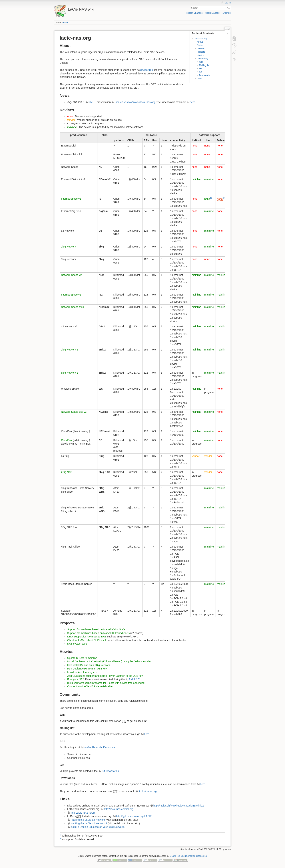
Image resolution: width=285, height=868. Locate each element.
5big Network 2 (70, 373)
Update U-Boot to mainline (82, 658)
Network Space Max (72, 307)
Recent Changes (194, 13)
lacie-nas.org (201, 39)
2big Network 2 (70, 350)
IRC (201, 69)
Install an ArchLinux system (83, 672)
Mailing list (204, 65)
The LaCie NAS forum (83, 813)
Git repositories (110, 771)
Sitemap (227, 13)
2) (224, 198)
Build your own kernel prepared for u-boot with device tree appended (106, 683)
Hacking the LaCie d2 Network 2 (89, 823)
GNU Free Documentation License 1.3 (189, 856)
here (192, 102)
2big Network (69, 247)
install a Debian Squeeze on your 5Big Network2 (98, 827)
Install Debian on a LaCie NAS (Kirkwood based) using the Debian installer (109, 661)
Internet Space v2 (71, 295)
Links (199, 79)
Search (229, 8)
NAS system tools (77, 644)
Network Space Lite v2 (74, 412)
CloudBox (67, 440)
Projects (201, 52)
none (207, 199)
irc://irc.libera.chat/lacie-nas (99, 747)
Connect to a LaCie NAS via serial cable (90, 686)
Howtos (201, 55)
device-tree (147, 70)
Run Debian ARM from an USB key (87, 669)
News (200, 45)
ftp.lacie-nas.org (148, 791)
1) (211, 198)
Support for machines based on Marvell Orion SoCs (96, 629)
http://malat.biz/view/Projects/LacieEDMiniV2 (179, 806)
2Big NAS (67, 472)
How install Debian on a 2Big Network (89, 665)
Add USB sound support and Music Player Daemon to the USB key (105, 676)
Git (200, 72)
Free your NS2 (76, 679)
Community (202, 59)
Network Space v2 (71, 275)
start (66, 23)
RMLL (92, 102)
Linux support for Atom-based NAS (87, 637)
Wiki (201, 62)
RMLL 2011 (135, 679)
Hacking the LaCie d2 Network (88, 820)
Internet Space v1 (71, 199)
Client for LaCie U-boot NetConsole (87, 640)
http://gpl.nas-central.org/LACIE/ (134, 816)
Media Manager (213, 13)
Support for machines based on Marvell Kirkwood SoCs (98, 633)
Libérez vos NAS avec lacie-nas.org (135, 102)
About (200, 42)
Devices (201, 49)
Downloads (205, 75)
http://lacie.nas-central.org (119, 809)
